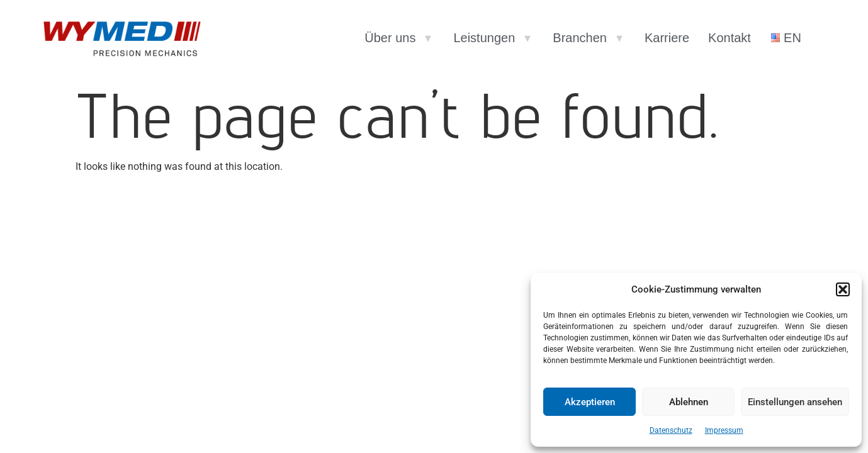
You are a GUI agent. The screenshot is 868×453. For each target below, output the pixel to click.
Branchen (580, 38)
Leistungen (484, 38)
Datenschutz (671, 430)
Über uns (390, 38)
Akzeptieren (590, 402)
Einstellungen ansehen (795, 402)
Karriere (667, 38)
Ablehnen (689, 402)
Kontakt (730, 38)
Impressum (724, 430)
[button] (843, 289)
